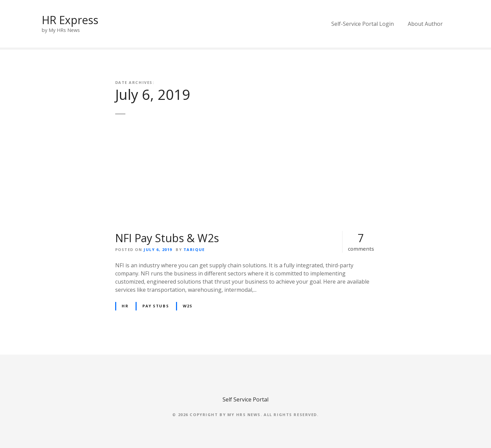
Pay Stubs (156, 306)
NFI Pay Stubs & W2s (167, 238)
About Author (425, 24)
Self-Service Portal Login (363, 24)
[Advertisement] (246, 178)
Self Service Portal (245, 399)
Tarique (194, 249)
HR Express (70, 20)
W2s (188, 306)
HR (125, 306)
